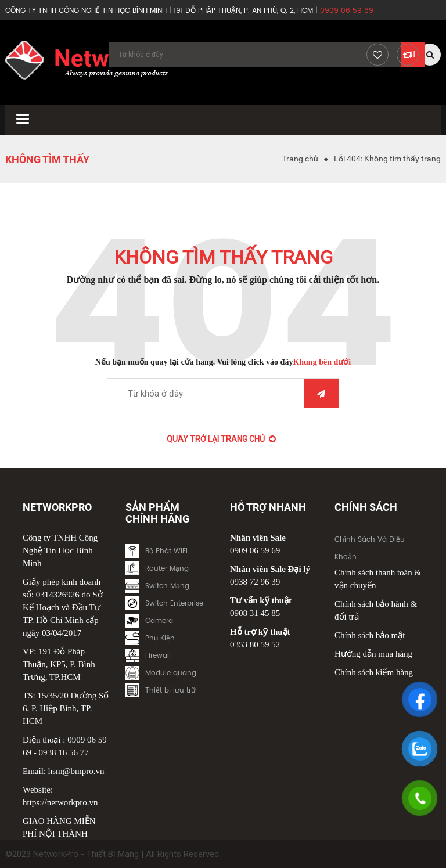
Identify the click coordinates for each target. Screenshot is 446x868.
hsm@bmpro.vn (76, 771)
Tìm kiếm (321, 394)
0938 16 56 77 (64, 752)
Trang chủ (300, 159)
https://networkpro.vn (60, 802)
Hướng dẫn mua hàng (373, 654)
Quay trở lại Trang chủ (221, 439)
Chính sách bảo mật (370, 635)
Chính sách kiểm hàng (374, 672)
